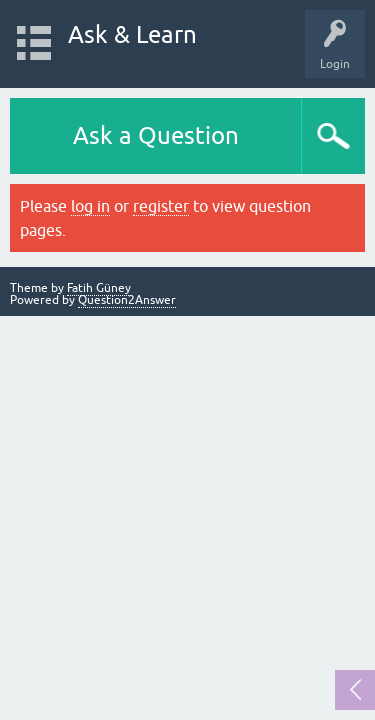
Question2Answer (127, 300)
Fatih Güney (99, 288)
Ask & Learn (132, 34)
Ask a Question (156, 135)
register (161, 206)
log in (90, 206)
